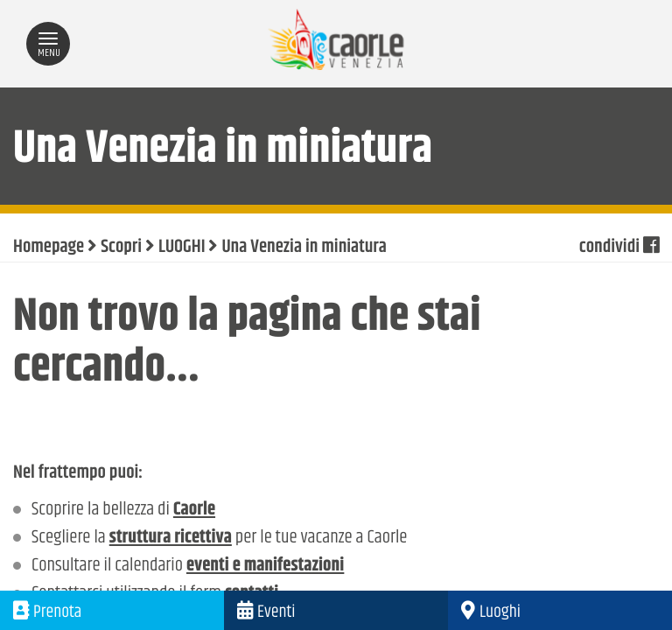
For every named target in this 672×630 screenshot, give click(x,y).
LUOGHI (182, 248)
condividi (619, 248)
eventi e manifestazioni (265, 566)
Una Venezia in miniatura (304, 248)
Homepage (49, 248)
